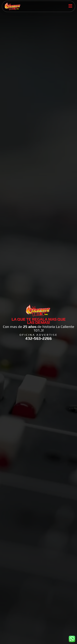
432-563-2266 (38, 338)
